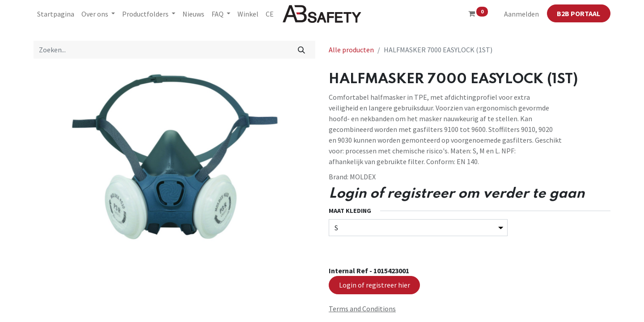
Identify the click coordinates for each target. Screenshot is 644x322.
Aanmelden (521, 14)
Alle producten (351, 50)
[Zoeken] (302, 50)
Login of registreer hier (375, 285)
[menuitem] (56, 14)
